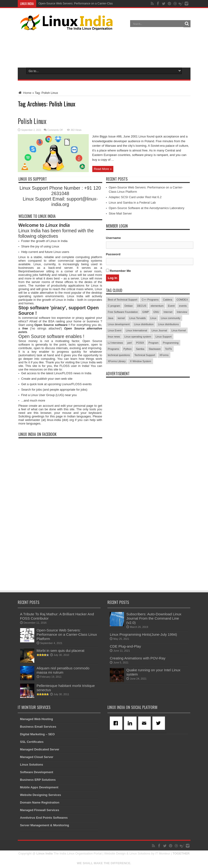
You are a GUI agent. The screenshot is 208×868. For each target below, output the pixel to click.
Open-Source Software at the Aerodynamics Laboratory (147, 208)
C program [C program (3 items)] (114, 306)
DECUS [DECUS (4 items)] (142, 306)
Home (25, 93)
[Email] (145, 723)
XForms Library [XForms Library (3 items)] (117, 361)
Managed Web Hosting (37, 719)
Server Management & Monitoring (45, 825)
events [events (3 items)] (183, 306)
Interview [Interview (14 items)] (182, 312)
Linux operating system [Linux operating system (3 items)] (138, 337)
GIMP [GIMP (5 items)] (146, 312)
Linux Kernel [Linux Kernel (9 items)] (179, 330)
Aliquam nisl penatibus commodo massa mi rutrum (63, 670)
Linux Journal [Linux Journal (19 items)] (159, 330)
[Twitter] (159, 723)
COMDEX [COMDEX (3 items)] (182, 300)
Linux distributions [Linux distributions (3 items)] (168, 324)
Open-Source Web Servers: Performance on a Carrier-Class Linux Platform (86, 4)
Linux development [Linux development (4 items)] (119, 324)
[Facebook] (117, 723)
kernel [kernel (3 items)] (121, 318)
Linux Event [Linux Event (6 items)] (115, 330)
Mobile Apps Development (39, 787)
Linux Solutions (32, 765)
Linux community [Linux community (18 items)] (171, 318)
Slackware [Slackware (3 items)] (155, 349)
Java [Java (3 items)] (111, 318)
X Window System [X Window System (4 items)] (140, 361)
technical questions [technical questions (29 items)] (119, 355)
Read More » (103, 169)
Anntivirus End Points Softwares (44, 818)
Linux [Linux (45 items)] (153, 318)
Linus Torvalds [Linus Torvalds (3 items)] (137, 318)
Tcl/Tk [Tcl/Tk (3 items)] (169, 349)
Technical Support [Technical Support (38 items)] (145, 355)
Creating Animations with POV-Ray (138, 658)
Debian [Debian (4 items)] (129, 306)
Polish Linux (32, 121)
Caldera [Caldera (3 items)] (168, 300)
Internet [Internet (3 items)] (168, 312)
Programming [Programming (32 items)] (171, 343)
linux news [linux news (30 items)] (114, 337)
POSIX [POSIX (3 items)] (140, 343)
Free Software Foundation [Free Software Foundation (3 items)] (123, 312)
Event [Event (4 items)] (171, 306)
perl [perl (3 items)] (129, 343)
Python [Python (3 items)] (128, 349)
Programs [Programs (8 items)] (114, 349)
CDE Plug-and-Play (125, 646)
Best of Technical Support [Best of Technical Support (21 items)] (123, 300)
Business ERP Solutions (38, 780)
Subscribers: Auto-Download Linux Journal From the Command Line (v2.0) (154, 618)
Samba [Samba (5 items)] (140, 349)
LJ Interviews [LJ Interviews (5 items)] (115, 343)
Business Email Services (38, 727)
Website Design (115, 853)
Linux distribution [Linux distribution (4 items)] (144, 324)
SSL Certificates (32, 742)
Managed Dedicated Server (40, 749)
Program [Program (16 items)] (154, 343)
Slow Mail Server (120, 213)
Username (113, 238)
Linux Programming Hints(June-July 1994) (143, 634)
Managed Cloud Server (37, 757)
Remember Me (118, 271)
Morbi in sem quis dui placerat (61, 651)
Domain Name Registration (40, 802)
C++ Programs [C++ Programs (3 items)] (150, 300)
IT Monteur (163, 853)
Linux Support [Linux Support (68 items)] (164, 337)
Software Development (37, 772)
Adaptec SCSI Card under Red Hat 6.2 (135, 197)
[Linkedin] (131, 723)
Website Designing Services (41, 795)
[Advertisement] (104, 48)
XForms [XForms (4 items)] (164, 355)
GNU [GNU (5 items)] (156, 312)
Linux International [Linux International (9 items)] (137, 330)
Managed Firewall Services (40, 810)
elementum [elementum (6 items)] (157, 306)
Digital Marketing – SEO (38, 734)
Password (113, 254)
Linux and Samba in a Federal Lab (132, 203)
